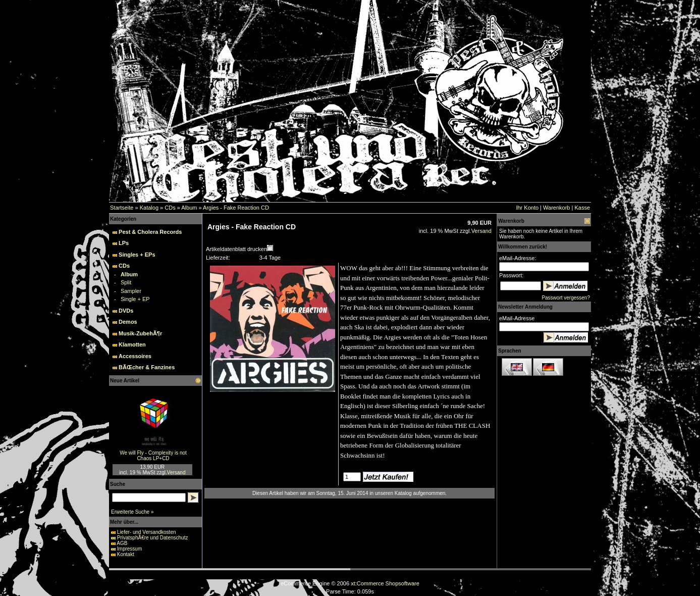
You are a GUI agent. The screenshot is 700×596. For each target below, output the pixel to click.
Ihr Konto (527, 208)
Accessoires (135, 356)
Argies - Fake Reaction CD (236, 208)
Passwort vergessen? (566, 298)
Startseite (122, 208)
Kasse (582, 208)
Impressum (129, 549)
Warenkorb (556, 208)
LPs (124, 243)
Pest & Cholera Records (150, 232)
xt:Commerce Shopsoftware (385, 583)
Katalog (149, 208)
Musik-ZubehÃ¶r (140, 333)
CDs (170, 208)
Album (189, 208)
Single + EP (135, 299)
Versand (176, 473)
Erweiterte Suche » (132, 512)
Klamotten (132, 344)
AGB (122, 543)
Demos (128, 322)
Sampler (131, 291)
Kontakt (126, 554)
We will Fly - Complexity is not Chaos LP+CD (153, 456)
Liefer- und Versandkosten (147, 532)
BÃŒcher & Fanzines (147, 367)
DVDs (126, 311)
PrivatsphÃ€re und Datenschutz (153, 538)
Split (126, 282)
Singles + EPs (137, 255)
